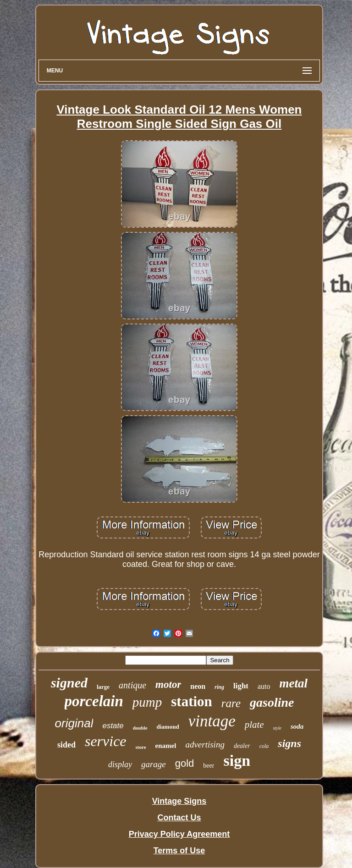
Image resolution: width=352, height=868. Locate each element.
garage (154, 764)
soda (297, 726)
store (141, 747)
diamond (168, 727)
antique (132, 685)
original (74, 723)
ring (219, 687)
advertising (205, 744)
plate (254, 725)
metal (294, 683)
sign (237, 761)
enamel (166, 746)
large (103, 687)
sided (66, 745)
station (192, 701)
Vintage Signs (179, 801)
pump (147, 702)
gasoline (272, 702)
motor (168, 684)
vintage (212, 721)
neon (198, 686)
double (140, 728)
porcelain (94, 701)
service (106, 741)
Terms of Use (179, 851)
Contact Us (179, 818)
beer (209, 766)
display (120, 764)
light (241, 686)
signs (289, 743)
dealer (242, 746)
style (277, 728)
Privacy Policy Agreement (179, 834)
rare (231, 703)
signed (69, 683)
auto (264, 686)
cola (264, 746)
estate (113, 726)
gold (185, 763)
